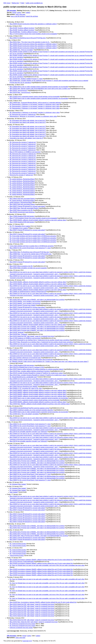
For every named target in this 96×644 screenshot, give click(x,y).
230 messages (12, 11)
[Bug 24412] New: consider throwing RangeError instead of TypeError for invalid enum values (38, 375)
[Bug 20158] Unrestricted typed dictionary (22, 212)
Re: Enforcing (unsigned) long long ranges (22, 624)
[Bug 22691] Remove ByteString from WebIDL (24, 387)
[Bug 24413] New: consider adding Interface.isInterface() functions (30, 371)
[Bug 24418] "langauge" (17, 332)
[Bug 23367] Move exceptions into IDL (21, 210)
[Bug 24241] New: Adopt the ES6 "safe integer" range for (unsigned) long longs (34, 622)
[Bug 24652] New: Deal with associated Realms (24, 208)
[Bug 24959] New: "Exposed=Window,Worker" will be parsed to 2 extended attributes (35, 103)
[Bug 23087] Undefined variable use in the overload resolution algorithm (31, 410)
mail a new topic (20, 14)
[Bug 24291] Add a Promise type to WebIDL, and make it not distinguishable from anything (37, 300)
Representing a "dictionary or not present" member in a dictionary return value (33, 116)
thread (14, 13)
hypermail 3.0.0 (27, 641)
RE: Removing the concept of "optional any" (23, 142)
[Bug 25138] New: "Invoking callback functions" (24, 32)
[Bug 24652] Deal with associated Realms (22, 199)
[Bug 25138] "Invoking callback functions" (22, 28)
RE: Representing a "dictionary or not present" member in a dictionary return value (35, 112)
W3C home (7, 3)
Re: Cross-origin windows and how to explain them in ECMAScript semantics (33, 236)
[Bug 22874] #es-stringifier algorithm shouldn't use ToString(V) (28, 432)
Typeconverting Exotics (17, 556)
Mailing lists (15, 3)
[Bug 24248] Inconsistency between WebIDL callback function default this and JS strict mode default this (41, 560)
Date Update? (14, 492)
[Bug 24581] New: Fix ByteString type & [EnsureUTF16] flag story (29, 252)
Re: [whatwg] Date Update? (18, 484)
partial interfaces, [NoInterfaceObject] (21, 202)
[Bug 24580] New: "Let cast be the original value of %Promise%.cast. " (31, 254)
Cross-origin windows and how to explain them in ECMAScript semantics (32, 246)
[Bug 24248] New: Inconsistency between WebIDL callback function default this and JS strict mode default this (43, 602)
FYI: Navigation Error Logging (19, 228)
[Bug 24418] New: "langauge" (19, 334)
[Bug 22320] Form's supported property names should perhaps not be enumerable (35, 97)
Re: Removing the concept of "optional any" (23, 114)
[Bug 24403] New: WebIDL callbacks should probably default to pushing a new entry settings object (40, 404)
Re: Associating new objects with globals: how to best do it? (28, 120)
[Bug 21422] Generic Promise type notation (23, 305)
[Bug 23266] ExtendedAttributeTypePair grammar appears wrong (29, 408)
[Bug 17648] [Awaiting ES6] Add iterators (22, 216)
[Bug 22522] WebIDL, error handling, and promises (25, 301)
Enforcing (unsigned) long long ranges (21, 628)
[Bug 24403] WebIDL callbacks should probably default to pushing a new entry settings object (38, 220)
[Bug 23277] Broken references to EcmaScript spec (25, 358)
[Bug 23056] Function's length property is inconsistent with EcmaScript (31, 360)
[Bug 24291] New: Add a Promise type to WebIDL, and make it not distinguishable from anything (39, 536)
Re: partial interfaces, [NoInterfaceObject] (22, 179)
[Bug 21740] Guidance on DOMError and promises (25, 152)
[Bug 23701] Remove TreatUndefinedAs (22, 562)
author (19, 13)
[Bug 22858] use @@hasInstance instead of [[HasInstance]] (28, 292)
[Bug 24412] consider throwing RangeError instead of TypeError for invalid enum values (36, 373)
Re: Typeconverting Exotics (18, 544)
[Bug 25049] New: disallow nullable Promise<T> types (26, 79)
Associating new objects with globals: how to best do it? (26, 138)
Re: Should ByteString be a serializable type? (23, 377)
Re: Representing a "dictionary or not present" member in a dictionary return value (35, 104)
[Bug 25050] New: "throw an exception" (21, 50)
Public (22, 3)
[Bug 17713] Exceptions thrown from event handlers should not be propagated (33, 34)
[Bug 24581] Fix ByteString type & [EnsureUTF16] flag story (28, 38)
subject (28, 13)
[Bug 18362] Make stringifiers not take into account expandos (28, 268)
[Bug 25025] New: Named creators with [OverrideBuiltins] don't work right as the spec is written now (40, 89)
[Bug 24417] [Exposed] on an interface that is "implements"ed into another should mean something (40, 340)
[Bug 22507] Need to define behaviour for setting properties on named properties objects (36, 369)
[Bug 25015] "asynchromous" (18, 90)
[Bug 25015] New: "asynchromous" (20, 92)
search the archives (32, 16)
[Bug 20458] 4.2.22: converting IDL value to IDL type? (26, 388)
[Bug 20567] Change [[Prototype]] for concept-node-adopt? (27, 206)
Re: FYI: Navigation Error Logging (20, 226)
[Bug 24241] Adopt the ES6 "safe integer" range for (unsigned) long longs (32, 336)
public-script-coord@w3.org (34, 3)
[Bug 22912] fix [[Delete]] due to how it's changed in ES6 (27, 367)
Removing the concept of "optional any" (22, 175)
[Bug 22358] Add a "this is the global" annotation (24, 414)
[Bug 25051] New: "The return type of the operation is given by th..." (30, 42)
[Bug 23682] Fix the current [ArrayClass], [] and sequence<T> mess (30, 248)
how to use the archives (18, 16)
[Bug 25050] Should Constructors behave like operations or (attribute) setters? (33, 24)
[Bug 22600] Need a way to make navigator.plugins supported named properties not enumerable (39, 87)
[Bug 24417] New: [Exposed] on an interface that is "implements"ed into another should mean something (41, 342)
